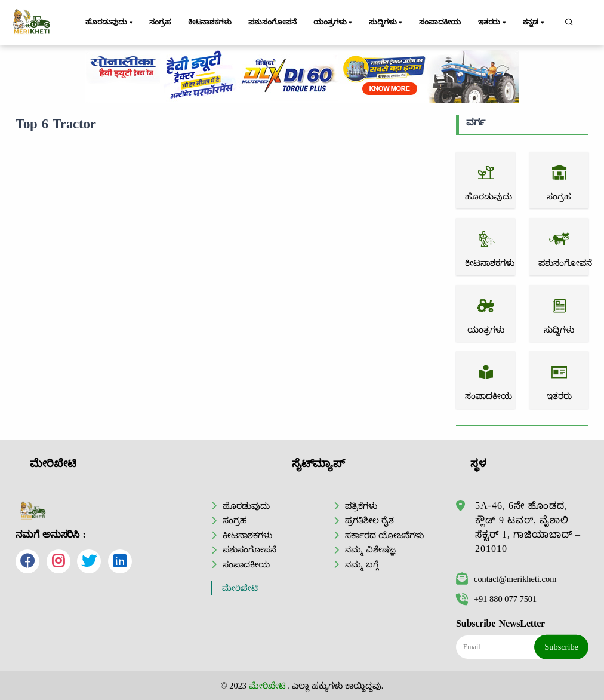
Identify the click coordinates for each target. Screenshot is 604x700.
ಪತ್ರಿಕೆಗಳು (361, 506)
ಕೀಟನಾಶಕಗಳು (210, 22)
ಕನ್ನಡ (534, 23)
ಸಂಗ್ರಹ (160, 22)
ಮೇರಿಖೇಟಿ (240, 588)
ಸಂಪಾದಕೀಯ (440, 22)
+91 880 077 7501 (496, 599)
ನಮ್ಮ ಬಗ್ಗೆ (362, 564)
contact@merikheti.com (506, 579)
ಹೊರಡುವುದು (110, 23)
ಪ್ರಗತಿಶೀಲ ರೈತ (369, 520)
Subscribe (561, 647)
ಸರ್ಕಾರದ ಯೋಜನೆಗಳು (384, 535)
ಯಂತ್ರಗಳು (334, 23)
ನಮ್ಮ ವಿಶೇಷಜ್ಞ (370, 549)
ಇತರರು (493, 23)
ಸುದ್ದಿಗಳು (386, 23)
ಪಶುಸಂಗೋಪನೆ (272, 22)
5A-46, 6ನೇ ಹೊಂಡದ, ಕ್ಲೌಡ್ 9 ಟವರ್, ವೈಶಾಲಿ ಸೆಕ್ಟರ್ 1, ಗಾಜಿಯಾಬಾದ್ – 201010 (528, 527)
